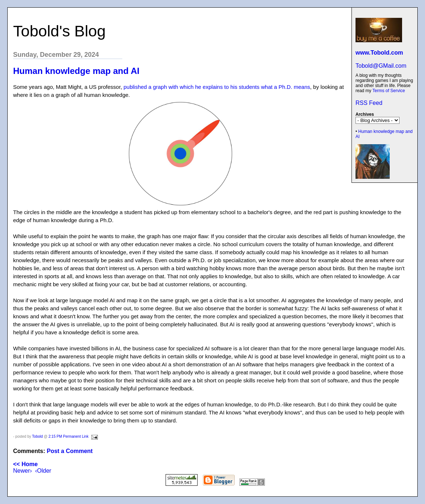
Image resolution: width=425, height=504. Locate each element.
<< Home (25, 464)
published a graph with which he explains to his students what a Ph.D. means (217, 87)
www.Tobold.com (379, 53)
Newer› (23, 471)
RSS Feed (369, 103)
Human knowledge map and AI (76, 71)
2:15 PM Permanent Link (68, 436)
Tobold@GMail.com (381, 66)
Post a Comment (69, 451)
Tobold (37, 436)
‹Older (43, 471)
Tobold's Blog (59, 31)
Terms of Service (388, 91)
